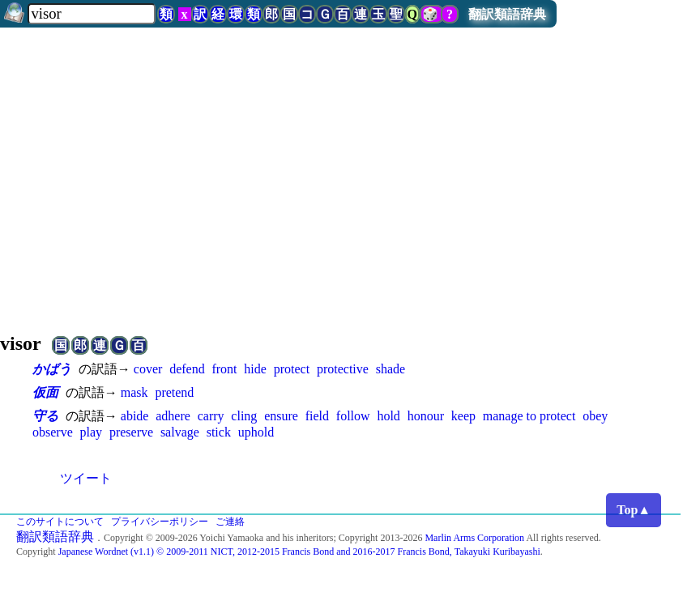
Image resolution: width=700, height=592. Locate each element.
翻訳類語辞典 (507, 14)
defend (187, 369)
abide (135, 416)
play (92, 432)
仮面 (45, 392)
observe (53, 432)
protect (292, 369)
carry (211, 416)
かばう (52, 369)
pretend (174, 392)
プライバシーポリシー (160, 522)
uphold (256, 432)
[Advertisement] (350, 173)
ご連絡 (230, 522)
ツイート (86, 478)
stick (219, 432)
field (317, 416)
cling (244, 416)
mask (134, 392)
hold (388, 416)
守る (45, 416)
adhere (173, 416)
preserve (131, 432)
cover (148, 369)
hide (255, 369)
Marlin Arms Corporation (474, 538)
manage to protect (529, 416)
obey (595, 416)
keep (463, 416)
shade (391, 369)
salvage (180, 432)
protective (343, 369)
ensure (281, 416)
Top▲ (634, 510)
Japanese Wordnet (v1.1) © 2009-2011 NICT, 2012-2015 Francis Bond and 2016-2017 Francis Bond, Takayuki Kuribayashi (299, 552)
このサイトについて (60, 522)
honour (426, 416)
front (224, 369)
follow (353, 416)
